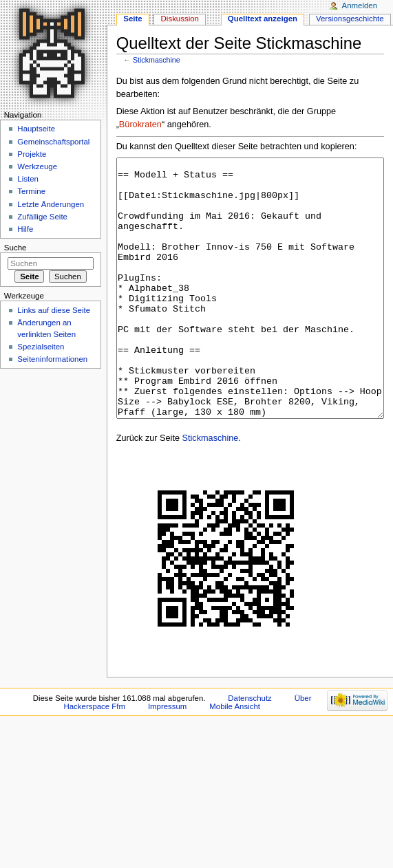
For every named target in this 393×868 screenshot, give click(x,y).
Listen (28, 179)
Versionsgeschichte (350, 19)
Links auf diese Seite (54, 310)
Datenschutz (250, 750)
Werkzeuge (37, 166)
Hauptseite (36, 129)
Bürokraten (140, 124)
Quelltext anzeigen (263, 19)
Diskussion (180, 19)
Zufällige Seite (42, 217)
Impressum (168, 758)
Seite (132, 19)
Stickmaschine (157, 60)
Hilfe (25, 229)
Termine (31, 191)
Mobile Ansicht (235, 758)
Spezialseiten (41, 347)
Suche (15, 248)
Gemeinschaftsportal (53, 142)
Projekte (32, 154)
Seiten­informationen (52, 359)
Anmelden (360, 6)
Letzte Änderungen (51, 204)
